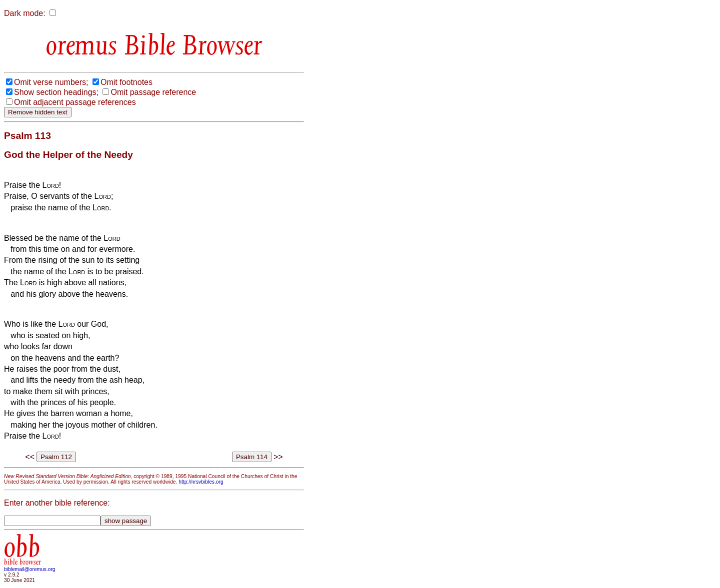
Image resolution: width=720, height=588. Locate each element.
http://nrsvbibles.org (201, 482)
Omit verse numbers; (51, 82)
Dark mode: (25, 13)
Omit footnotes (126, 82)
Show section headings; (56, 92)
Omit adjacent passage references (75, 102)
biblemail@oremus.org (30, 569)
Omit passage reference (153, 92)
